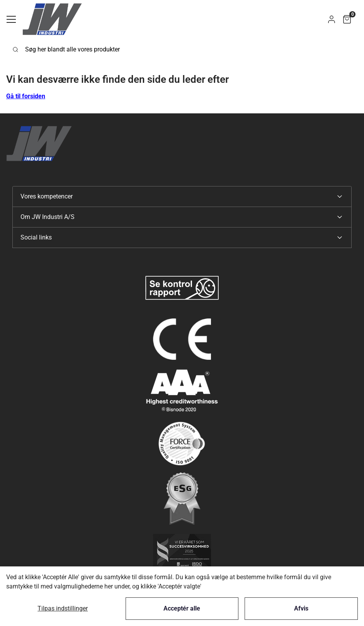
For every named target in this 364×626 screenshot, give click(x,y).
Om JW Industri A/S (48, 217)
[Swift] (52, 19)
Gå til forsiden (26, 96)
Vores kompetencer (47, 196)
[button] (332, 19)
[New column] (182, 288)
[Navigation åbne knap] (11, 19)
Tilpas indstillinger (63, 608)
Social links (36, 237)
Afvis (301, 608)
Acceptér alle (182, 608)
